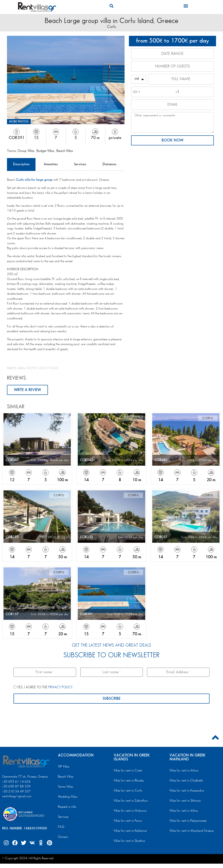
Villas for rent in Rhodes (129, 781)
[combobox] (136, 92)
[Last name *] (112, 672)
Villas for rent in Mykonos (130, 811)
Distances (109, 164)
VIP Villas (64, 767)
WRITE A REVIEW (27, 390)
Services (80, 164)
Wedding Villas (68, 797)
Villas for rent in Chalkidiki (186, 781)
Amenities (51, 164)
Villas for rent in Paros (128, 821)
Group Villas (26, 151)
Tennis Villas (65, 787)
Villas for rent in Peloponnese (188, 821)
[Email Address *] (178, 672)
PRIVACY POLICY (60, 687)
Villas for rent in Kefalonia (130, 831)
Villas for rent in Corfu (128, 791)
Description (21, 164)
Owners (63, 837)
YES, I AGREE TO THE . (43, 687)
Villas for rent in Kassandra (187, 791)
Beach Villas (65, 151)
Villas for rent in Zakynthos (131, 801)
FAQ (61, 827)
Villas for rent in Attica (184, 771)
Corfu (112, 27)
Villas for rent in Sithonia (185, 801)
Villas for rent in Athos (184, 811)
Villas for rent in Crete (128, 771)
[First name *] (45, 672)
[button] (111, 6)
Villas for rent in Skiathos (129, 841)
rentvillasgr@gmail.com (17, 796)
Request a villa (67, 807)
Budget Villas (46, 151)
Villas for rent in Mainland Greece (192, 831)
